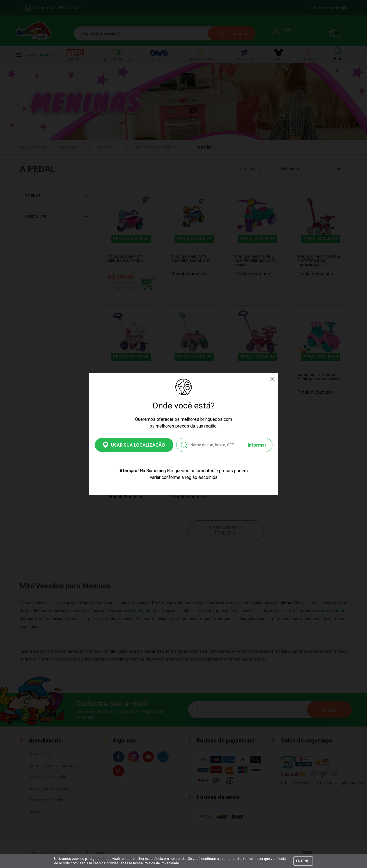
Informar (257, 445)
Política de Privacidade (161, 863)
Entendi (303, 861)
